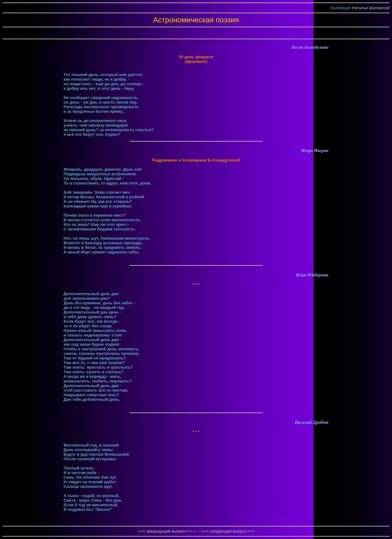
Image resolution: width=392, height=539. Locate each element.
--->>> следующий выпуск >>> (226, 531)
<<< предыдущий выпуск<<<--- (167, 531)
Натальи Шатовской (371, 8)
